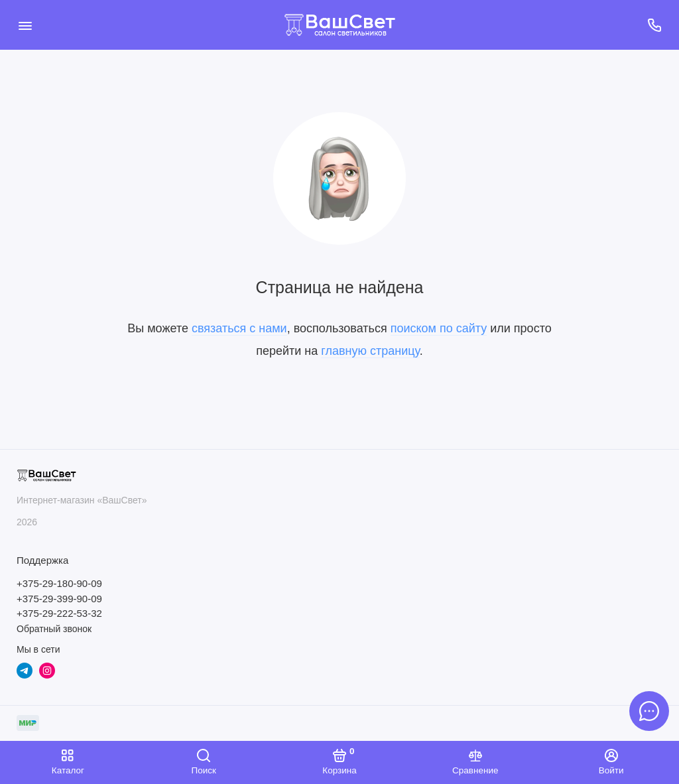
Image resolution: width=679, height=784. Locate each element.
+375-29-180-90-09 (59, 583)
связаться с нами (239, 328)
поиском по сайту (439, 328)
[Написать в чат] (649, 711)
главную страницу (370, 351)
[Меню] (25, 25)
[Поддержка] (654, 25)
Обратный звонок (54, 629)
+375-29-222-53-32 (59, 613)
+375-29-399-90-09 (59, 599)
